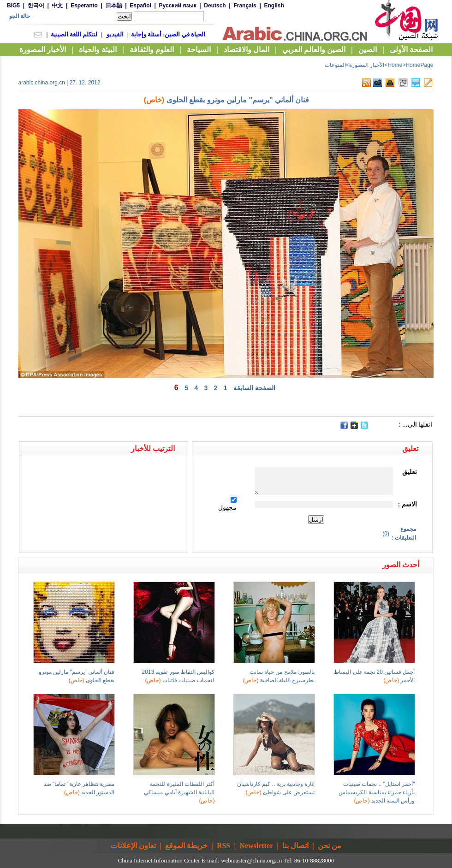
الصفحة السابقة (254, 388)
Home (395, 65)
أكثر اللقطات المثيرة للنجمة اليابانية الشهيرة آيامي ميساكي (179, 792)
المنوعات (335, 65)
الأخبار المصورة (367, 65)
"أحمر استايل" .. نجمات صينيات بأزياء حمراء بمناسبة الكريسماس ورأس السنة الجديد (377, 792)
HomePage (419, 65)
